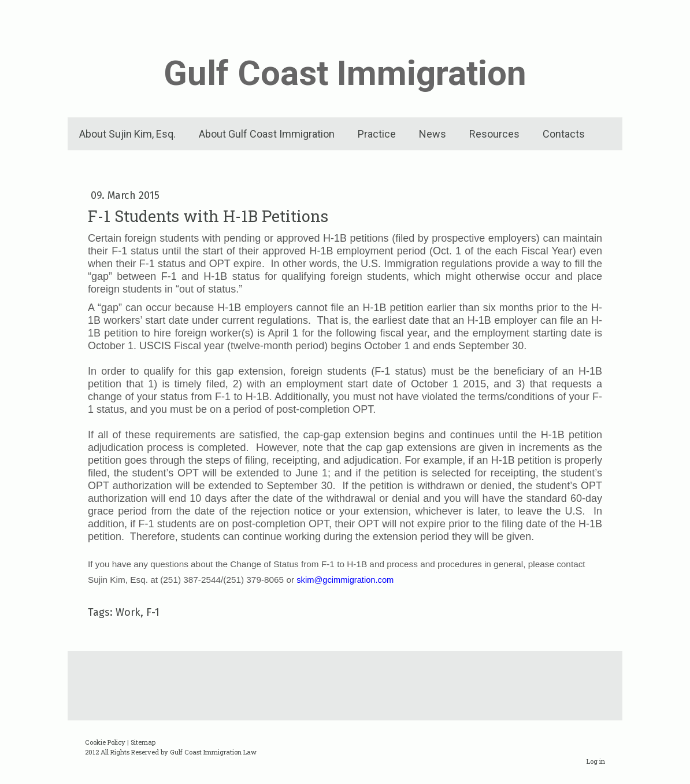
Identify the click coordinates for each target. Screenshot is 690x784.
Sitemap (143, 742)
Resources (494, 134)
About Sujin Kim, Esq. (127, 134)
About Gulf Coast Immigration (267, 134)
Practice (377, 134)
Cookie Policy (105, 742)
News (433, 134)
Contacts (564, 134)
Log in (596, 761)
